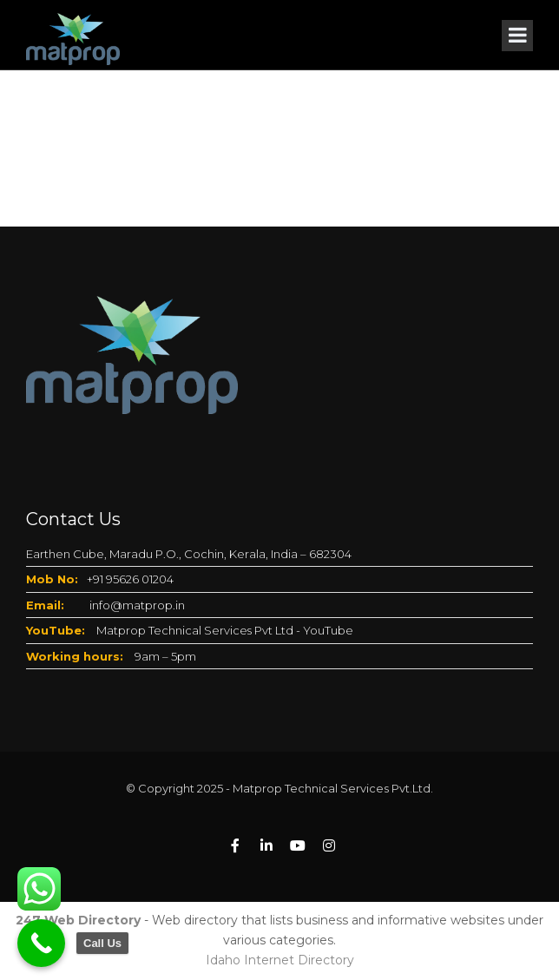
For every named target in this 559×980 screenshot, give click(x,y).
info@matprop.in (137, 605)
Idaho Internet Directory (280, 960)
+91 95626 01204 (130, 579)
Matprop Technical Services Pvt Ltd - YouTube (225, 630)
